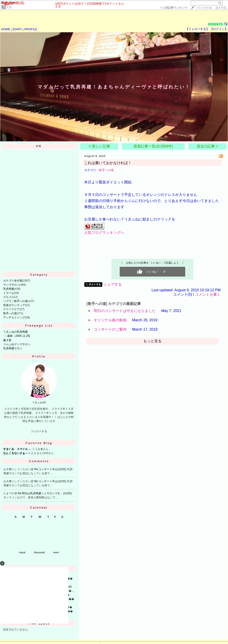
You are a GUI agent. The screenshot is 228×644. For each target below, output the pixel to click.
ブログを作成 (204, 8)
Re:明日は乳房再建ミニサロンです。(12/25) (45, 493)
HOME (6, 29)
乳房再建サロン (13, 348)
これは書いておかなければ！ (108, 163)
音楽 (9, 7)
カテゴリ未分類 (13, 281)
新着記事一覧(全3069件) (153, 146)
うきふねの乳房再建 (15, 332)
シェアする (113, 284)
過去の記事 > (207, 146)
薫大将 (7, 340)
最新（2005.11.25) (19, 336)
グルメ (7, 297)
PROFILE (31, 29)
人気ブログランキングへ (104, 233)
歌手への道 (10, 313)
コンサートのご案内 (110, 329)
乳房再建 (9, 289)
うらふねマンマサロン (17, 344)
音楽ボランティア (14, 305)
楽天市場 (221, 8)
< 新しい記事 (99, 146)
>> (173, 8)
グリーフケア (11, 309)
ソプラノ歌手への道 (15, 301)
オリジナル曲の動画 (110, 320)
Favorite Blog (39, 443)
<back (22, 552)
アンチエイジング (14, 317)
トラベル (9, 293)
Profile (39, 356)
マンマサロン (11, 285)
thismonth (39, 552)
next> (56, 552)
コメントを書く (208, 294)
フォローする (39, 431)
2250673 (216, 24)
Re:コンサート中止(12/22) (51, 469)
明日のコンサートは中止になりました (125, 311)
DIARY (17, 29)
